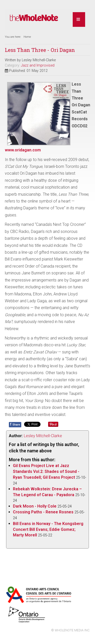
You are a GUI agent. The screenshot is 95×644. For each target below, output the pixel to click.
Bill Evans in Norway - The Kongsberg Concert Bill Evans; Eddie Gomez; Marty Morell (48, 529)
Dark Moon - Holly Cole (35, 506)
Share (15, 424)
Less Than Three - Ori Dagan (40, 50)
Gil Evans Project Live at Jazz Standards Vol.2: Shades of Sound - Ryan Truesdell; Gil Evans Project (46, 471)
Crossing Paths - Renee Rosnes (43, 512)
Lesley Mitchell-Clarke (43, 436)
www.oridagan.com (23, 150)
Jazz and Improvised (38, 65)
